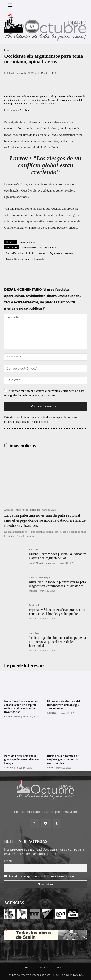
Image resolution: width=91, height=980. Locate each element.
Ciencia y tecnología (39, 578)
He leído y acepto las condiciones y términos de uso (44, 876)
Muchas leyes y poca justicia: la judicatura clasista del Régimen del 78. (57, 556)
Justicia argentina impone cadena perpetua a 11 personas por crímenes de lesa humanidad (57, 642)
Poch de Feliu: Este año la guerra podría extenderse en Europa (22, 759)
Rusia (7, 50)
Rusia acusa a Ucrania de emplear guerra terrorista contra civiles (63, 759)
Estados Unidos (12, 717)
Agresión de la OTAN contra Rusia (39, 247)
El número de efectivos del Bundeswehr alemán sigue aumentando (64, 705)
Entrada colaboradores (38, 967)
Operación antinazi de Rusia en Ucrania (26, 253)
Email (8, 861)
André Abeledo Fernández (28, 510)
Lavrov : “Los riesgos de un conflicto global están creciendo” (45, 165)
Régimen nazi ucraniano (62, 253)
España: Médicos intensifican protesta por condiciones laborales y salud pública (57, 612)
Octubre (24, 110)
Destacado (34, 605)
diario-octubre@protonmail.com (55, 812)
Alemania (52, 713)
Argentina (34, 633)
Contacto (61, 967)
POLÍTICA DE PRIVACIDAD (70, 975)
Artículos (8, 510)
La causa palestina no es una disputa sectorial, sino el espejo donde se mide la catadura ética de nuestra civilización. (45, 520)
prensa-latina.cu (27, 242)
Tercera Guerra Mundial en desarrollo (25, 259)
